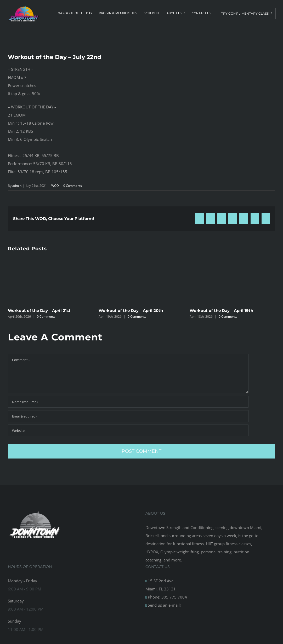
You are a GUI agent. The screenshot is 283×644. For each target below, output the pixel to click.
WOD (55, 186)
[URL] (128, 430)
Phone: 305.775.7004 (167, 597)
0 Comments (73, 186)
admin (17, 186)
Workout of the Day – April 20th (131, 311)
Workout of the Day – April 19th (221, 311)
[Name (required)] (128, 402)
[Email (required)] (128, 416)
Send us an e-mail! (164, 605)
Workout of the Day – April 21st (39, 311)
